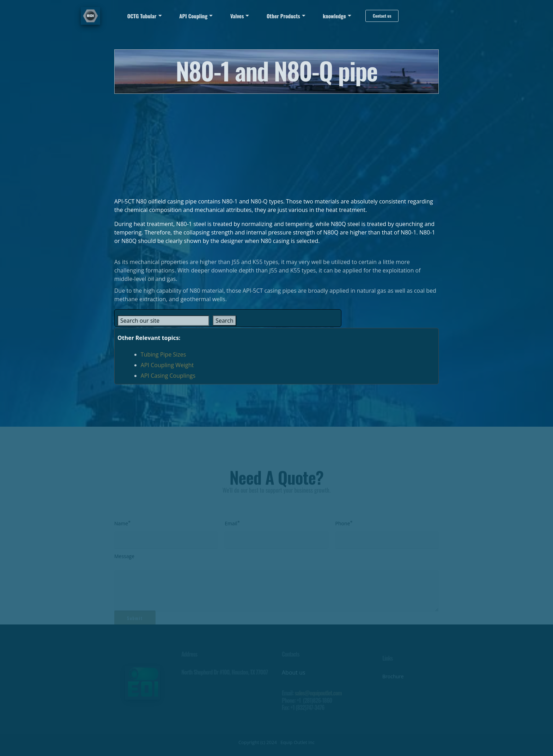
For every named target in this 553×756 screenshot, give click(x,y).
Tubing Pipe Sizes (163, 358)
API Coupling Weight (167, 368)
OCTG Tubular (142, 16)
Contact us (382, 16)
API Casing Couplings (168, 379)
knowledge (334, 16)
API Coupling (193, 16)
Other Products (283, 16)
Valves (237, 16)
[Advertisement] (276, 143)
